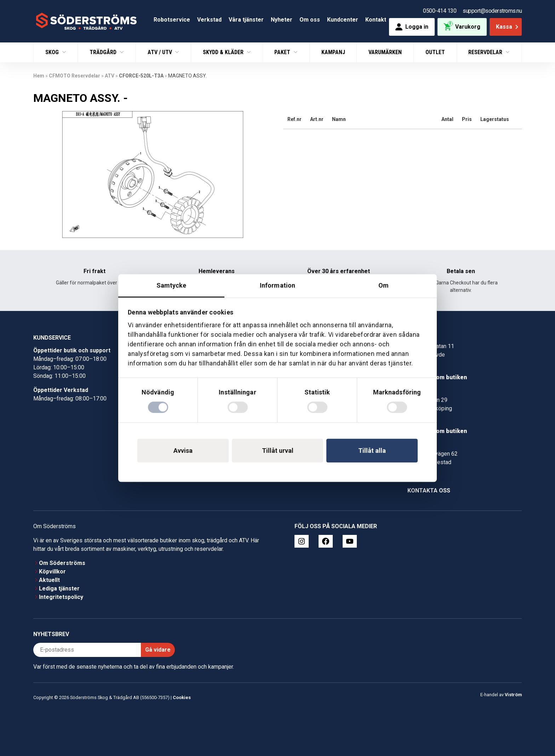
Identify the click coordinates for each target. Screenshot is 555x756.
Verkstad (209, 20)
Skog (53, 52)
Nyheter (282, 20)
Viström (513, 695)
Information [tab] (277, 285)
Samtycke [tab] (171, 285)
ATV (110, 76)
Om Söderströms (62, 563)
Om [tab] (384, 285)
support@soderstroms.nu (492, 11)
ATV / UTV (161, 52)
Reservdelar (486, 52)
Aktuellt (49, 580)
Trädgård (104, 52)
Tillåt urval (278, 451)
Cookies (182, 697)
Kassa (508, 27)
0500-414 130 (440, 11)
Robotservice (172, 20)
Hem (39, 76)
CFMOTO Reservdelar (75, 76)
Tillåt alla (372, 451)
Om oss (310, 20)
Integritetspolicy (61, 597)
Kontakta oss (429, 490)
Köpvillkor (52, 572)
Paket (283, 52)
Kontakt (376, 20)
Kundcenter (343, 20)
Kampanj (333, 52)
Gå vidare (158, 650)
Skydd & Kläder (224, 52)
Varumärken (385, 52)
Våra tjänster (246, 20)
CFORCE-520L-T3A (141, 76)
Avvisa (183, 451)
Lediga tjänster (59, 588)
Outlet (435, 52)
